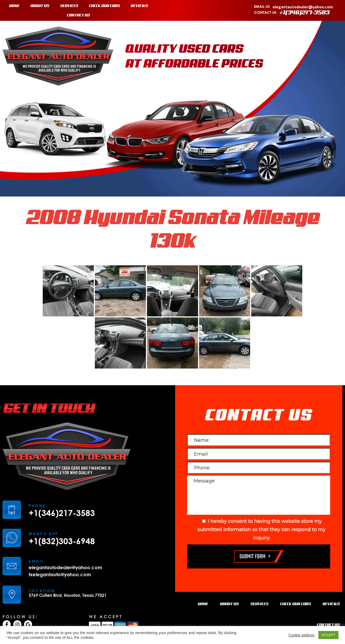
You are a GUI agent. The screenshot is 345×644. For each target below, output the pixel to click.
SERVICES (69, 6)
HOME (14, 6)
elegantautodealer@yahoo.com (303, 7)
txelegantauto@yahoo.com (60, 574)
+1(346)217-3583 (304, 13)
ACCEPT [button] (328, 635)
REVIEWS (139, 6)
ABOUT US (40, 6)
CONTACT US (78, 15)
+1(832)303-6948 (62, 541)
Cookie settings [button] (301, 635)
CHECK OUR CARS (104, 6)
